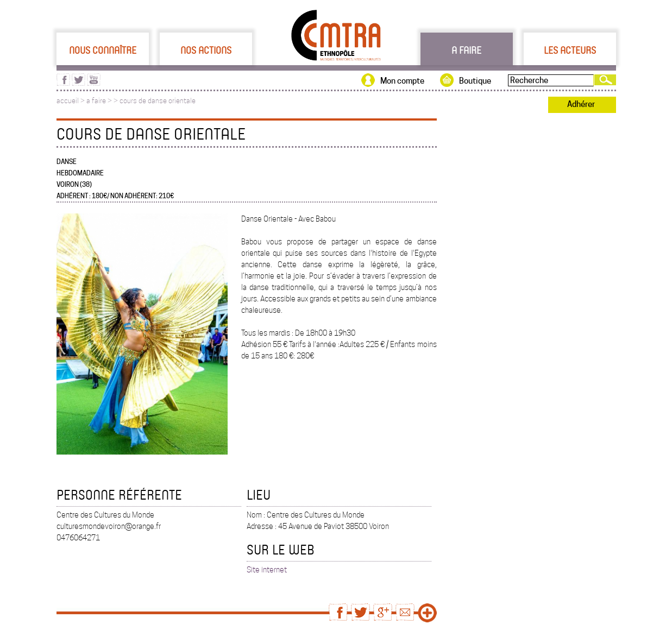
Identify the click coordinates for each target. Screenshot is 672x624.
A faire (466, 50)
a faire (96, 101)
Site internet (267, 570)
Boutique (475, 81)
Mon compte (402, 81)
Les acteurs (570, 50)
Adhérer (581, 104)
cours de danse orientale (158, 101)
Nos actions (206, 50)
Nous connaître (103, 50)
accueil (68, 101)
